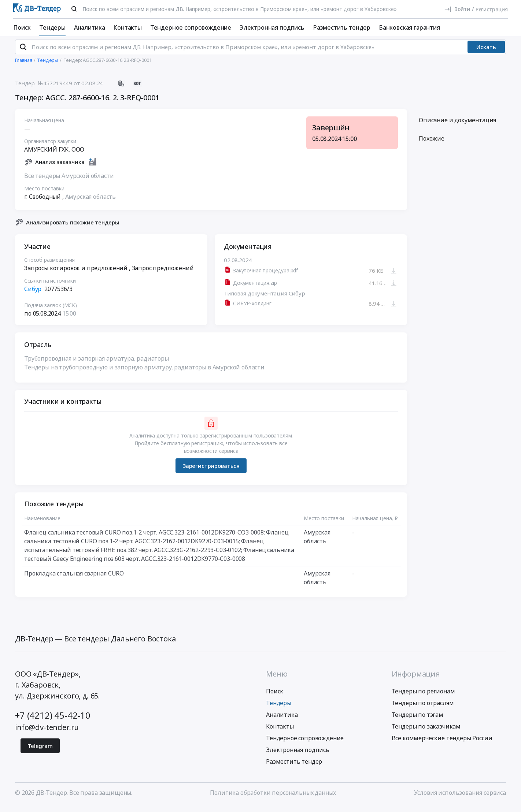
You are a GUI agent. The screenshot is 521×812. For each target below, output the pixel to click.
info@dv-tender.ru (47, 733)
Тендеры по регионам (423, 697)
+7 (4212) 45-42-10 (53, 721)
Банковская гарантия (409, 27)
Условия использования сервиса (460, 798)
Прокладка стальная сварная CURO (74, 580)
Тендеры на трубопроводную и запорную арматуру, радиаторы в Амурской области (144, 373)
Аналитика (90, 27)
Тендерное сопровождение (191, 27)
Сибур (33, 295)
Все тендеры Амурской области (69, 182)
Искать (486, 53)
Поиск (22, 27)
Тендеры (52, 27)
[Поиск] (74, 9)
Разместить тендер (342, 27)
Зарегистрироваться (211, 472)
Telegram (40, 752)
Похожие (432, 145)
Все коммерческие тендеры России (442, 744)
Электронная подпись (272, 27)
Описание (457, 126)
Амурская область (90, 202)
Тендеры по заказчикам (426, 732)
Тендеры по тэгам (417, 720)
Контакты (128, 27)
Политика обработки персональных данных (273, 798)
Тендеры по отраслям (423, 709)
